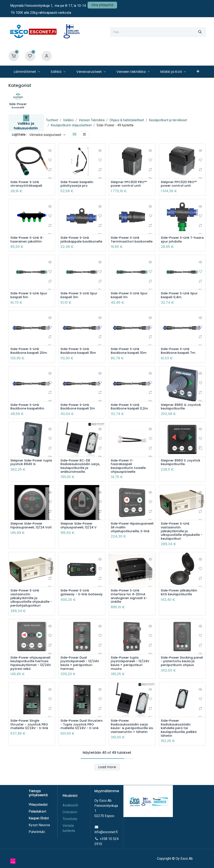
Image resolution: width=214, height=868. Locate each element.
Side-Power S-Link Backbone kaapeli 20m (30, 357)
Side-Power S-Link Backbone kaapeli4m (29, 414)
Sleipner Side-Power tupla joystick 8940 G (29, 470)
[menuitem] (27, 72)
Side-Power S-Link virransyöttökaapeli (27, 184)
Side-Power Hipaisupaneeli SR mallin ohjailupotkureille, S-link (132, 537)
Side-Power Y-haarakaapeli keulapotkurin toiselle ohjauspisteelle (129, 474)
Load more (107, 782)
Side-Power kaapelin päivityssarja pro (78, 184)
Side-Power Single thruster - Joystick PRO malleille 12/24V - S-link (30, 738)
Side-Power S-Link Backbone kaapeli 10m (130, 357)
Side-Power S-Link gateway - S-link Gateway (76, 605)
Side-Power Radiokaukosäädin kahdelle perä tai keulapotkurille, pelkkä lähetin (180, 742)
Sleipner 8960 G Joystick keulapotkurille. (182, 414)
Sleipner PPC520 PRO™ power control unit (180, 184)
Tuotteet (52, 120)
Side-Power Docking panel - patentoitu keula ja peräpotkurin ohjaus (182, 674)
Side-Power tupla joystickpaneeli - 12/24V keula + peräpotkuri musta (131, 676)
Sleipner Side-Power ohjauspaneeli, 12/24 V (80, 535)
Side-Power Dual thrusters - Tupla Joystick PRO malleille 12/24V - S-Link (79, 740)
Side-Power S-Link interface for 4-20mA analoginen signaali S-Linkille (130, 607)
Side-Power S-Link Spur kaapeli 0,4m (181, 301)
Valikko (68, 120)
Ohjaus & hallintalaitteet (127, 120)
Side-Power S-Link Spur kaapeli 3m (80, 301)
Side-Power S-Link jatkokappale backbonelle (76, 243)
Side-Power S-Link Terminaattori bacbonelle (126, 243)
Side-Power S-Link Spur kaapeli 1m (131, 301)
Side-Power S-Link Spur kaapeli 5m (30, 301)
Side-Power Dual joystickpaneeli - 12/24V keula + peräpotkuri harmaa (81, 676)
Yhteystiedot (38, 810)
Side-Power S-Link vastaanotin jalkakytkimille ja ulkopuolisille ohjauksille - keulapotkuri (181, 541)
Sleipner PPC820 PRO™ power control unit (130, 184)
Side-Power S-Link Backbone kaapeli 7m (179, 357)
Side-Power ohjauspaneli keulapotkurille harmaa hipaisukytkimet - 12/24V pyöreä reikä (32, 676)
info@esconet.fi (106, 837)
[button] (47, 135)
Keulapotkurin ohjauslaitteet (71, 125)
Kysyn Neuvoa (39, 830)
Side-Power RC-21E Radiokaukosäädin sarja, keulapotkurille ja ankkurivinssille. (82, 474)
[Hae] (200, 32)
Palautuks (36, 817)
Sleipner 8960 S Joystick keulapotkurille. (182, 470)
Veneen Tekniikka (92, 120)
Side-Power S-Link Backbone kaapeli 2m (79, 414)
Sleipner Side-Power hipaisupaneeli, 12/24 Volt (29, 537)
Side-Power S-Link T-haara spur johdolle (179, 241)
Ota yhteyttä (102, 5)
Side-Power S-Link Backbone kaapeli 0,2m (131, 414)
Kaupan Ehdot (39, 824)
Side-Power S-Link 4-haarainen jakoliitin (28, 241)
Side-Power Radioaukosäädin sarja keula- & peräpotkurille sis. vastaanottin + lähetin (131, 742)
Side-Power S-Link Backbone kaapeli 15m (80, 357)
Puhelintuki (37, 837)
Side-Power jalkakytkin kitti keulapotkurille (180, 603)
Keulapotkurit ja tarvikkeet (168, 120)
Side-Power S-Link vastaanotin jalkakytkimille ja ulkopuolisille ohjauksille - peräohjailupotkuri (31, 609)
